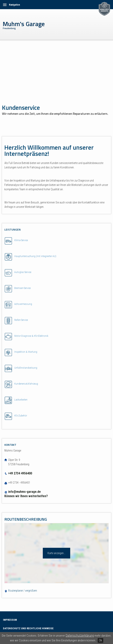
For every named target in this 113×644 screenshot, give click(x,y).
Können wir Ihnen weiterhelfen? (26, 496)
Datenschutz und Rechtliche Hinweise (28, 628)
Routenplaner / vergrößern (21, 591)
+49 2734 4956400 (18, 473)
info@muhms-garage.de (24, 492)
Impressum (10, 620)
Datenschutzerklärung (80, 636)
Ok (100, 640)
